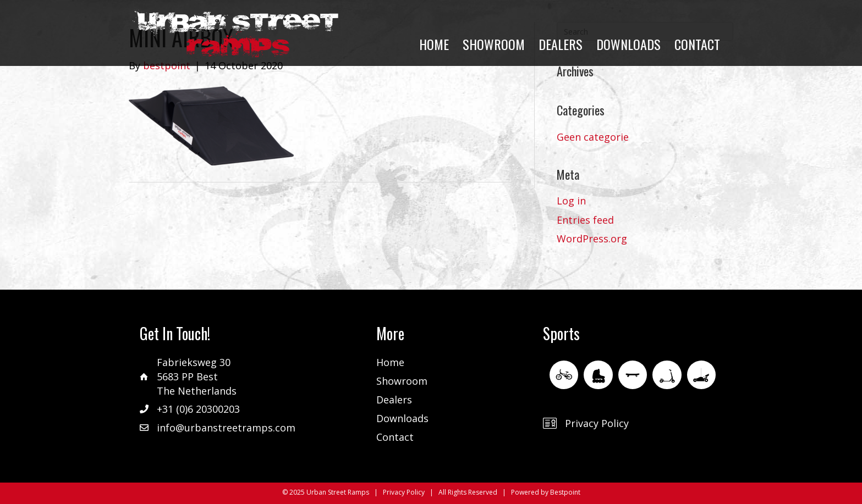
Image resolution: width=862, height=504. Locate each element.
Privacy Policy (597, 423)
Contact (395, 437)
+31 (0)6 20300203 (198, 409)
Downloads (402, 418)
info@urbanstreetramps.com (226, 428)
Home (390, 362)
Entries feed (585, 220)
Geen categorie (593, 137)
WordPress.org (592, 239)
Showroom (402, 381)
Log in (571, 201)
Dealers (394, 400)
